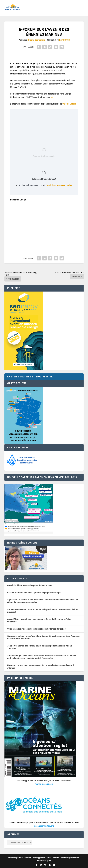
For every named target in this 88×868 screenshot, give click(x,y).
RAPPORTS (64, 40)
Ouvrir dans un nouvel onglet (58, 185)
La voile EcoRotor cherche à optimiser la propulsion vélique (34, 593)
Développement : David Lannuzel (46, 858)
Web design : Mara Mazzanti (20, 858)
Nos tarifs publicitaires (70, 858)
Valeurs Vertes (69, 104)
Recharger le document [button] (28, 185)
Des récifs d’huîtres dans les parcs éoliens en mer (30, 585)
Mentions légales (44, 861)
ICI (52, 97)
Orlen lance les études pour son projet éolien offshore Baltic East (37, 629)
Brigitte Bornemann (36, 40)
